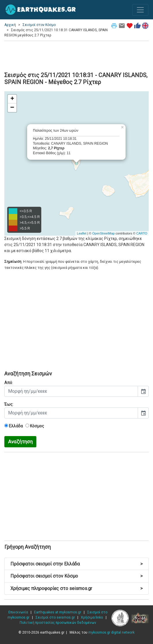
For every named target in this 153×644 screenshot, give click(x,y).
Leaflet (82, 233)
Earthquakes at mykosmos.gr (58, 612)
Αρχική (10, 25)
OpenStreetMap (103, 233)
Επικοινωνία (18, 612)
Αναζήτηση (20, 442)
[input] (71, 391)
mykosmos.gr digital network (111, 632)
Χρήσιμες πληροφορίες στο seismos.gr (76, 588)
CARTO (142, 233)
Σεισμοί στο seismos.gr (55, 617)
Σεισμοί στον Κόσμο (39, 25)
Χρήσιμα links (92, 617)
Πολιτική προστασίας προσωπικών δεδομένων (58, 623)
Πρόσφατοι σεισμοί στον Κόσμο (76, 576)
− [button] (12, 108)
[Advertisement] (76, 55)
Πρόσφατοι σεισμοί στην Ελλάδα (76, 564)
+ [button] (12, 99)
